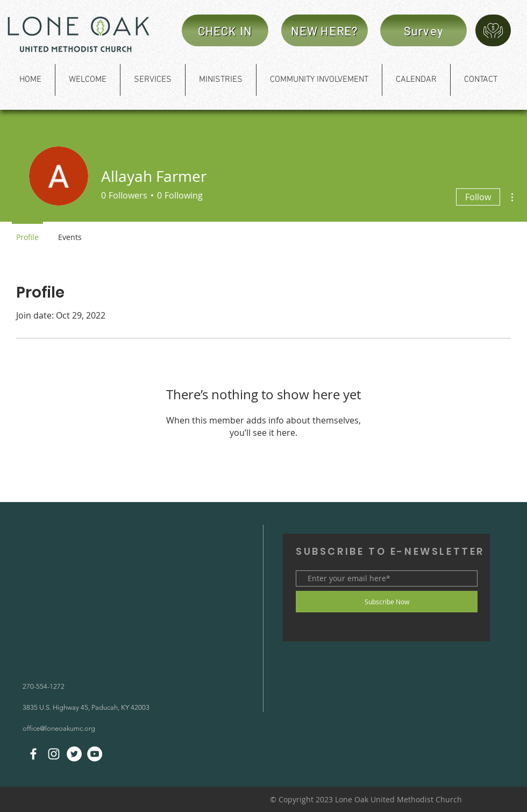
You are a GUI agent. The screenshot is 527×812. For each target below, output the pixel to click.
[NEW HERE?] (325, 30)
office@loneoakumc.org (59, 728)
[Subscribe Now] (387, 602)
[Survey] (423, 30)
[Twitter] (74, 754)
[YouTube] (95, 754)
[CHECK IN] (225, 30)
